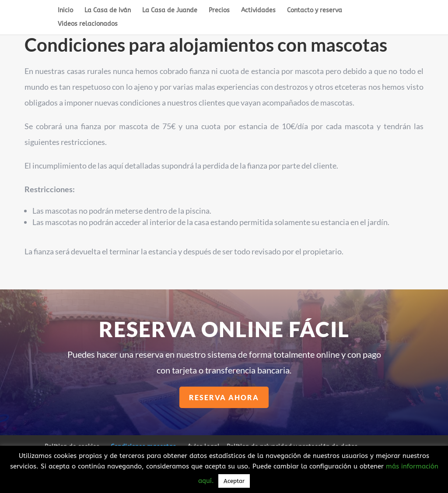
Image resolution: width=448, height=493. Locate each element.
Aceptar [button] (234, 481)
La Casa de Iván (108, 11)
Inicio (65, 11)
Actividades (258, 11)
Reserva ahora (225, 397)
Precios (219, 11)
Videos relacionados (88, 24)
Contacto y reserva (315, 11)
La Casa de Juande (170, 11)
